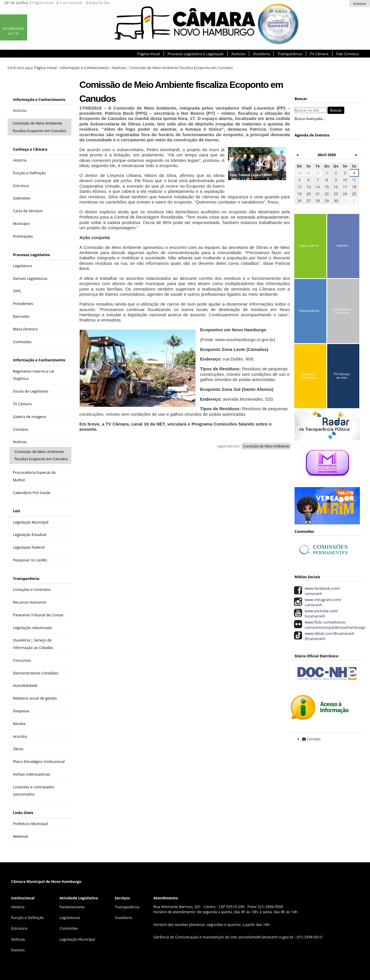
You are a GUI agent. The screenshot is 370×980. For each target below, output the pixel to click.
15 (327, 187)
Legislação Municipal (77, 939)
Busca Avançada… (310, 119)
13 (309, 187)
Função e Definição (27, 918)
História (18, 907)
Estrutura (19, 928)
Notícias (238, 54)
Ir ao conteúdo (70, 3)
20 (309, 194)
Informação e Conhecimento (85, 68)
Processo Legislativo (32, 255)
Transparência (290, 54)
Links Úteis (23, 813)
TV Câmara (319, 54)
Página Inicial (41, 3)
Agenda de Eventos (312, 135)
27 (309, 201)
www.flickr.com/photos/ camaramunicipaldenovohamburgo (334, 625)
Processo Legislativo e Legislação (196, 54)
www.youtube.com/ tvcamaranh (320, 613)
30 (309, 173)
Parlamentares (72, 907)
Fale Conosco (348, 54)
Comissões (69, 928)
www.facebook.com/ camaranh (321, 591)
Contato (314, 739)
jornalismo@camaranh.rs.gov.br (266, 937)
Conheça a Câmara (30, 149)
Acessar (360, 3)
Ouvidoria (261, 54)
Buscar (301, 99)
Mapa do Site (98, 3)
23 (336, 194)
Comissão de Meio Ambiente (266, 446)
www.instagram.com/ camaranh (322, 602)
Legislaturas (70, 918)
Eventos (18, 950)
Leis (17, 511)
